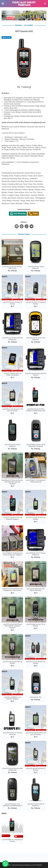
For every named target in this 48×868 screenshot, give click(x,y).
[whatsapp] (27, 226)
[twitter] (22, 226)
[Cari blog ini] (45, 4)
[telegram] (31, 226)
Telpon (33, 214)
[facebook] (17, 226)
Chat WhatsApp (18, 214)
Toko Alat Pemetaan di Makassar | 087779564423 (27, 865)
